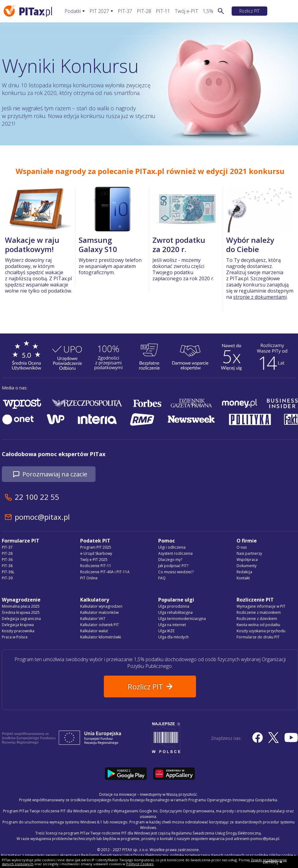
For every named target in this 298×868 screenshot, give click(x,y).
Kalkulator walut (94, 631)
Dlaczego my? (170, 560)
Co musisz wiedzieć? (176, 572)
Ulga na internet (172, 625)
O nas (242, 547)
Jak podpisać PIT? (173, 566)
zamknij (273, 862)
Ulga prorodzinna (174, 606)
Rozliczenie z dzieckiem (257, 619)
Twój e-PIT (186, 11)
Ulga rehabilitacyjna (175, 612)
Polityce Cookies (140, 864)
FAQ (162, 578)
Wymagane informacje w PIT (261, 606)
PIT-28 (144, 11)
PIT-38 (7, 566)
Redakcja (244, 572)
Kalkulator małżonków (99, 612)
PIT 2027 (99, 11)
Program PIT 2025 (96, 547)
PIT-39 (7, 578)
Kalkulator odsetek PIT (100, 625)
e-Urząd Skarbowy (96, 553)
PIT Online (89, 578)
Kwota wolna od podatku (258, 625)
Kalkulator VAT (93, 619)
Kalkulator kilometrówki (101, 637)
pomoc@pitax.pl (42, 517)
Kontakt (243, 578)
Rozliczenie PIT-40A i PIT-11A (105, 572)
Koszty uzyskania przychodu (261, 631)
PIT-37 (125, 11)
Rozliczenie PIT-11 (96, 566)
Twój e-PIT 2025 (94, 560)
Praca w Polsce (15, 637)
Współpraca (247, 560)
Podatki (73, 11)
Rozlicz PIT (249, 11)
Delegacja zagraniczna (21, 619)
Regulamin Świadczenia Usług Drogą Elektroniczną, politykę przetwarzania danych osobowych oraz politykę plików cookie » (188, 855)
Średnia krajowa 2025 (21, 612)
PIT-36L (8, 572)
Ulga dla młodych (173, 637)
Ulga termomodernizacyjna (182, 619)
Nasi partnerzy (249, 553)
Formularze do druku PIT (258, 637)
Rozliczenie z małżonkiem (259, 612)
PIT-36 (7, 560)
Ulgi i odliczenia (172, 547)
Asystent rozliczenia (175, 553)
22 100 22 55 (37, 497)
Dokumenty (247, 566)
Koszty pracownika (18, 631)
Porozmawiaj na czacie (55, 474)
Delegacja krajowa (18, 625)
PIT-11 (163, 11)
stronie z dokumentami (260, 297)
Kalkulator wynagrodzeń (101, 606)
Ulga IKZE (166, 631)
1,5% (208, 11)
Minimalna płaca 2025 (21, 606)
